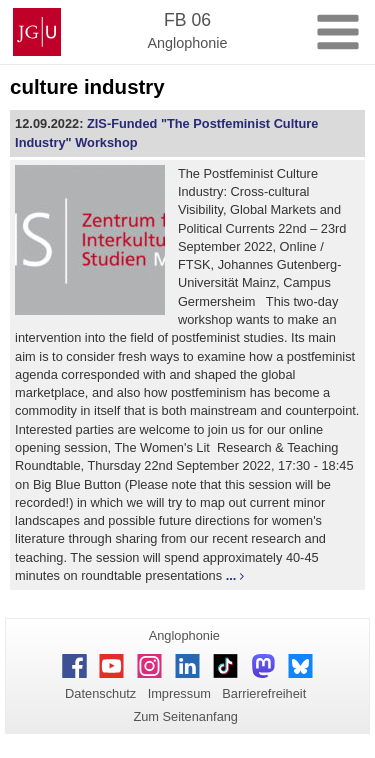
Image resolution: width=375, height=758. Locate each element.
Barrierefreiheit (264, 693)
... (231, 575)
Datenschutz (100, 693)
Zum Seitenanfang (185, 716)
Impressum (179, 693)
